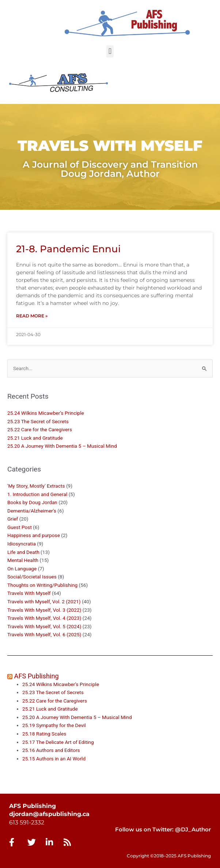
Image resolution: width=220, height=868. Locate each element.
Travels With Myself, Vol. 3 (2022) (44, 610)
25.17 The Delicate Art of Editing (58, 742)
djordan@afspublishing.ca (49, 814)
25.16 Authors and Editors (51, 750)
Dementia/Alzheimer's (32, 511)
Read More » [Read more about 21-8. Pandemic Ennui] (32, 316)
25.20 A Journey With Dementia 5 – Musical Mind (62, 446)
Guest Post (20, 527)
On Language (22, 569)
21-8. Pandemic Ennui (68, 249)
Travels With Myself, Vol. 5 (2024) (44, 626)
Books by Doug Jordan (32, 502)
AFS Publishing (37, 676)
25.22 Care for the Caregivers (40, 429)
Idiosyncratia (22, 544)
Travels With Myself (29, 593)
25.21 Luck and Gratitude (35, 438)
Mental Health (23, 560)
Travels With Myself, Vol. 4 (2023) (44, 618)
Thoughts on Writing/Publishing (42, 585)
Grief (13, 519)
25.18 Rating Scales (44, 734)
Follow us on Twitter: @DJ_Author (163, 830)
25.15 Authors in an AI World (54, 759)
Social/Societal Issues (32, 577)
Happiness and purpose (34, 535)
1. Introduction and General (37, 494)
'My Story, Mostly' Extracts (36, 486)
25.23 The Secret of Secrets (38, 421)
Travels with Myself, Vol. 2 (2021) (44, 601)
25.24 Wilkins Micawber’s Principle (46, 413)
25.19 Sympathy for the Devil (54, 725)
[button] (110, 51)
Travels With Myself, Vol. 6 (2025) (44, 634)
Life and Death (23, 552)
